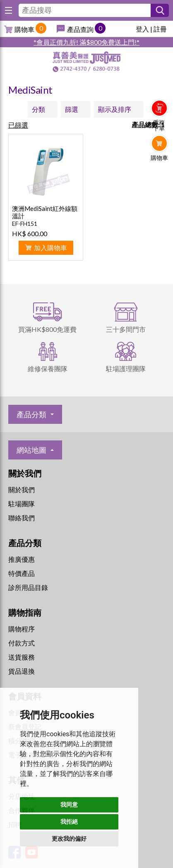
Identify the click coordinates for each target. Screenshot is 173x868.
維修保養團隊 (48, 369)
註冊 (160, 29)
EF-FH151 (25, 224)
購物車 (24, 29)
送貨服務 (22, 657)
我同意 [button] (69, 805)
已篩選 (18, 125)
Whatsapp (160, 175)
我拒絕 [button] (69, 822)
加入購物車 (50, 248)
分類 (38, 109)
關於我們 (22, 490)
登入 (142, 29)
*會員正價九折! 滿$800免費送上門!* (86, 42)
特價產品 (22, 573)
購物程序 (22, 629)
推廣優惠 (22, 559)
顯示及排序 (115, 109)
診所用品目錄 (28, 587)
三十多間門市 (126, 329)
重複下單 (159, 126)
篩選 (72, 109)
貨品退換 (22, 671)
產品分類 (31, 414)
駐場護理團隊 (126, 369)
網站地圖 (31, 450)
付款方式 (22, 643)
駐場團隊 (22, 504)
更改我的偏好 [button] (69, 839)
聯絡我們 (22, 518)
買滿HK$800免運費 (47, 329)
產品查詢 (80, 29)
